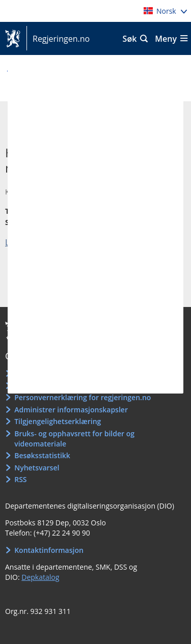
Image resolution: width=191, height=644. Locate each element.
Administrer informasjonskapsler (71, 410)
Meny (166, 39)
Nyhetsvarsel (37, 468)
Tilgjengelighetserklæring (58, 421)
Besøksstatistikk (42, 455)
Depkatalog (40, 577)
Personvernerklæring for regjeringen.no (83, 397)
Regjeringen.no (58, 39)
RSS (20, 479)
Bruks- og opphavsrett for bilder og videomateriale (74, 439)
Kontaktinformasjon (49, 550)
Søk (130, 39)
